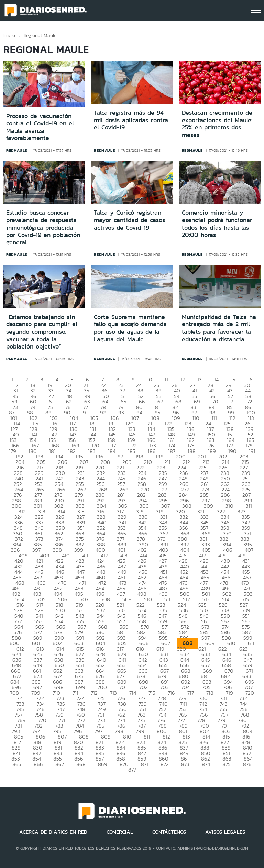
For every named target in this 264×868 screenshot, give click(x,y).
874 (206, 764)
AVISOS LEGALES (225, 832)
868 (81, 764)
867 (60, 764)
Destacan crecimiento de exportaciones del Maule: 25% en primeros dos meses (217, 124)
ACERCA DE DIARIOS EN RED (53, 832)
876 (247, 764)
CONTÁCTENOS (169, 832)
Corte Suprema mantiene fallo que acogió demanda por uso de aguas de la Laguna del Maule (130, 328)
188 (192, 451)
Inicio (9, 35)
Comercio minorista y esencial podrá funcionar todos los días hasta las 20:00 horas (217, 224)
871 (145, 764)
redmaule (17, 150)
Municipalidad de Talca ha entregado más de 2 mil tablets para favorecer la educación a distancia (219, 328)
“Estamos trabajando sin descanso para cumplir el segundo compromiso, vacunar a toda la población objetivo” (42, 332)
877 (132, 770)
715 (152, 693)
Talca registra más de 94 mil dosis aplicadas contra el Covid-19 (131, 120)
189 (212, 451)
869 (103, 764)
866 (38, 764)
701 (123, 687)
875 (227, 764)
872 (165, 764)
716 (171, 693)
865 (17, 764)
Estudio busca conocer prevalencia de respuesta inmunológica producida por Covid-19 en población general (43, 227)
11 (166, 380)
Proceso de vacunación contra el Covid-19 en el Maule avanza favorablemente (40, 127)
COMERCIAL (120, 832)
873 (185, 764)
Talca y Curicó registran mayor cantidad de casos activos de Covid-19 (129, 220)
